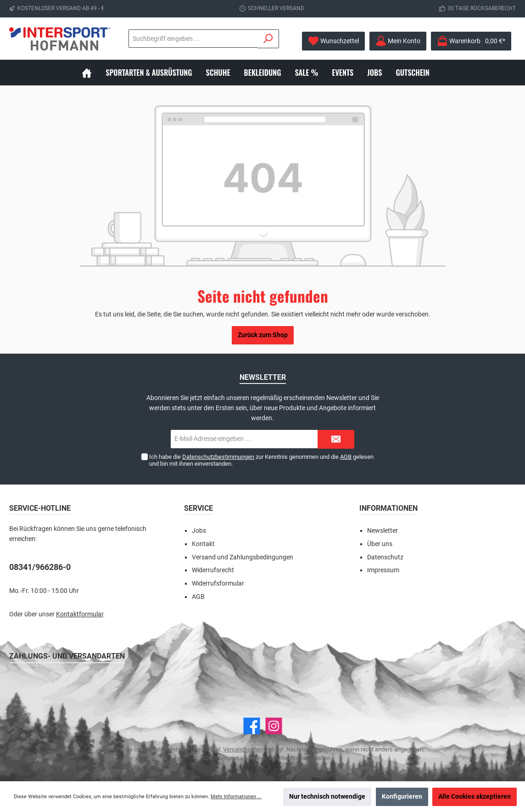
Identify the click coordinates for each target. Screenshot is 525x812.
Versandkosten (243, 749)
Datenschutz (385, 557)
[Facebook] (252, 726)
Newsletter (383, 531)
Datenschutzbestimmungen (218, 457)
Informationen (388, 508)
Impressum (383, 570)
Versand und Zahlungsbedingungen (243, 557)
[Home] (94, 73)
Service (198, 508)
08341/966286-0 (40, 567)
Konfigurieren (402, 797)
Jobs (199, 531)
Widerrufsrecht (213, 570)
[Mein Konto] (398, 41)
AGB (346, 457)
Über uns (380, 544)
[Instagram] (274, 726)
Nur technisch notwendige (327, 797)
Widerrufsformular (218, 584)
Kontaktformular (80, 614)
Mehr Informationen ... (236, 797)
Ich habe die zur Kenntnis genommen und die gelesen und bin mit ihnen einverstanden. (261, 460)
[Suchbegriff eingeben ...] (143, 39)
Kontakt (203, 544)
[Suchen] (257, 39)
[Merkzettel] (333, 41)
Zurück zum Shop (263, 335)
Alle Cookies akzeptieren (475, 797)
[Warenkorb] (471, 41)
